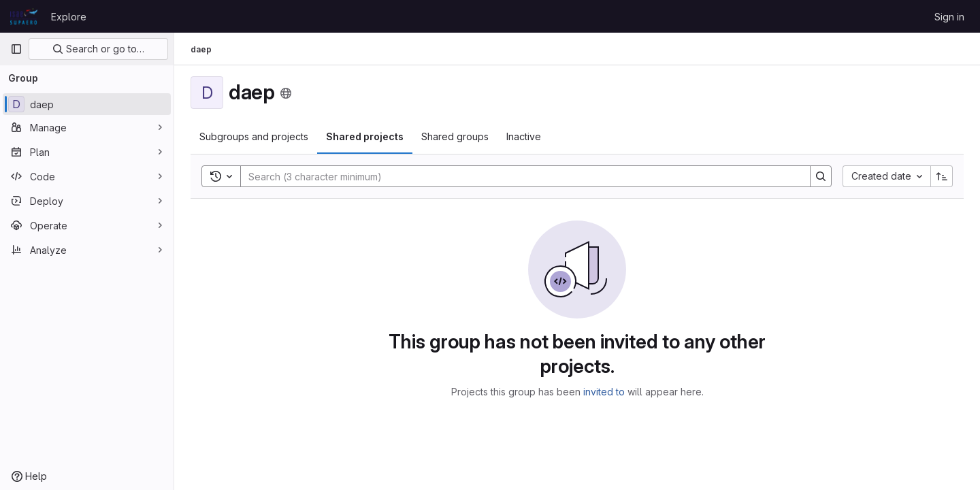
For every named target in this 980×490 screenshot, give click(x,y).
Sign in (949, 17)
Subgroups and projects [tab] (254, 136)
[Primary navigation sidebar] (16, 49)
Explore (69, 17)
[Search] (519, 176)
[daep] (87, 104)
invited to (604, 392)
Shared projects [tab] (365, 136)
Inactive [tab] (524, 136)
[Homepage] (24, 16)
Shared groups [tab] (455, 136)
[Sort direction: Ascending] (942, 176)
